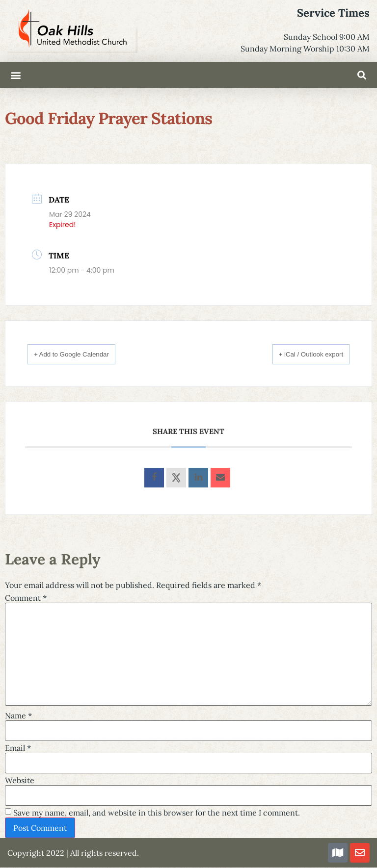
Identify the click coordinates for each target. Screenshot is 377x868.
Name (18, 716)
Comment (26, 598)
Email (18, 748)
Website (20, 781)
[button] (15, 75)
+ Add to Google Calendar (84, 354)
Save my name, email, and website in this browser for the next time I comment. (157, 813)
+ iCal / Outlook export (299, 354)
